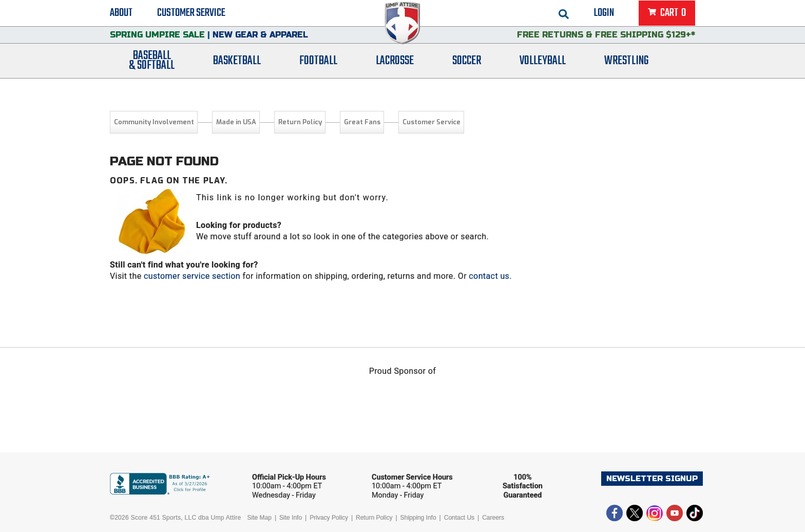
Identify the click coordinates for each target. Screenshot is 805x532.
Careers (493, 518)
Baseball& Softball (152, 73)
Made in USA (236, 122)
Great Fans (362, 122)
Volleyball (543, 73)
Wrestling (626, 73)
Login (604, 15)
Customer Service (191, 15)
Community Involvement (154, 122)
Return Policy (300, 122)
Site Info (291, 518)
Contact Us (459, 518)
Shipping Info (418, 518)
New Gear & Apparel (260, 43)
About (121, 15)
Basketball (237, 73)
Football (318, 73)
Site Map (260, 518)
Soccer (467, 73)
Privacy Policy (329, 518)
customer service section (192, 276)
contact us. (490, 276)
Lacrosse (395, 73)
